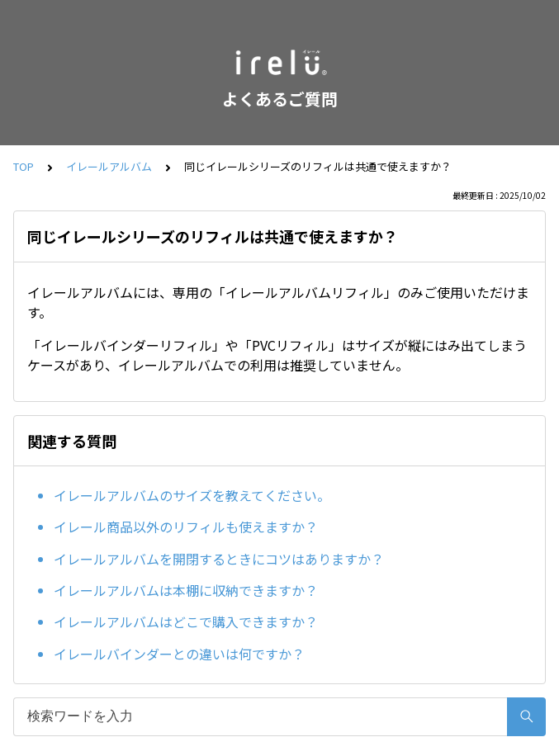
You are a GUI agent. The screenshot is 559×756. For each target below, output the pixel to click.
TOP (24, 166)
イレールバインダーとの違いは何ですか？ (179, 654)
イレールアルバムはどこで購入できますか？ (186, 621)
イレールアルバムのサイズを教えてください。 (192, 495)
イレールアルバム (109, 166)
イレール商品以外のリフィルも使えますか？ (186, 527)
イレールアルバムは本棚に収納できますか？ (186, 590)
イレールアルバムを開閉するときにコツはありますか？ (219, 559)
